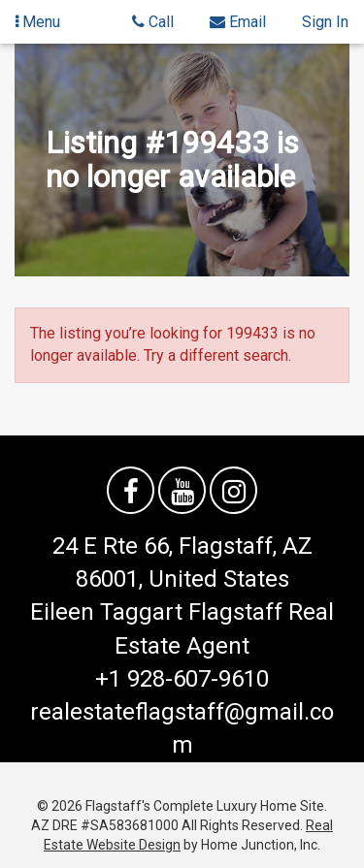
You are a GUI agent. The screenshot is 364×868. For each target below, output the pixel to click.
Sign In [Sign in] (325, 22)
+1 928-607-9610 (182, 679)
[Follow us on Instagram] (233, 490)
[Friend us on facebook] (131, 490)
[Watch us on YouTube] (182, 490)
